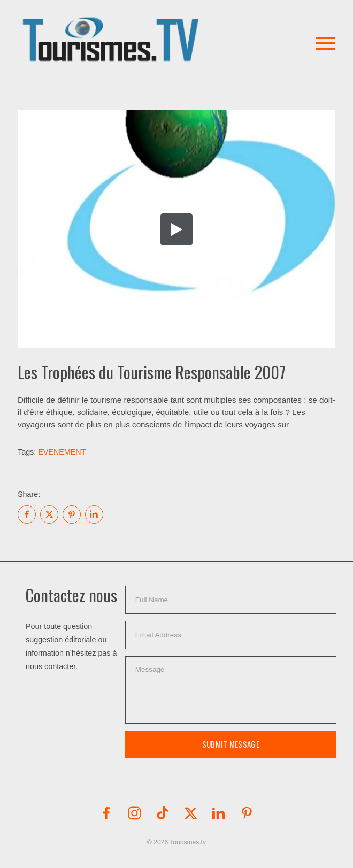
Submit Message (231, 744)
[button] (113, 26)
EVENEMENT (62, 452)
